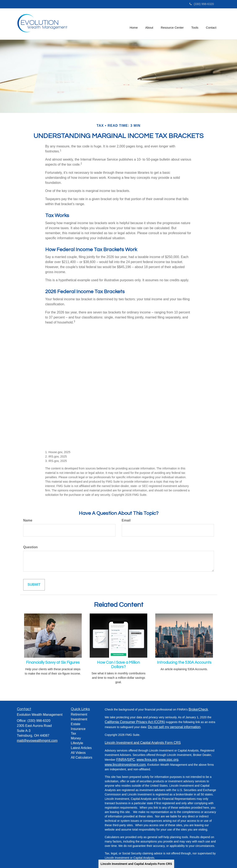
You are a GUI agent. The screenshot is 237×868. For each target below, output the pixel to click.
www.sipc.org (168, 760)
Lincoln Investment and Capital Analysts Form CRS (136, 864)
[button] (150, 24)
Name (28, 520)
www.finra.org (147, 760)
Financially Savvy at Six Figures (53, 663)
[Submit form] (34, 585)
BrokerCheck (198, 709)
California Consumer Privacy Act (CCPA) (135, 722)
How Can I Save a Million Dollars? (118, 665)
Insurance (78, 729)
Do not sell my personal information (174, 727)
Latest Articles (81, 748)
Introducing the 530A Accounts (184, 663)
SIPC (131, 760)
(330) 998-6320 (202, 4)
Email (126, 520)
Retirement (79, 714)
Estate (76, 724)
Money (76, 738)
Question (30, 547)
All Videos (78, 753)
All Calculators (82, 757)
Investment (79, 719)
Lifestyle (77, 743)
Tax (73, 733)
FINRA (121, 760)
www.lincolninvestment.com (125, 765)
